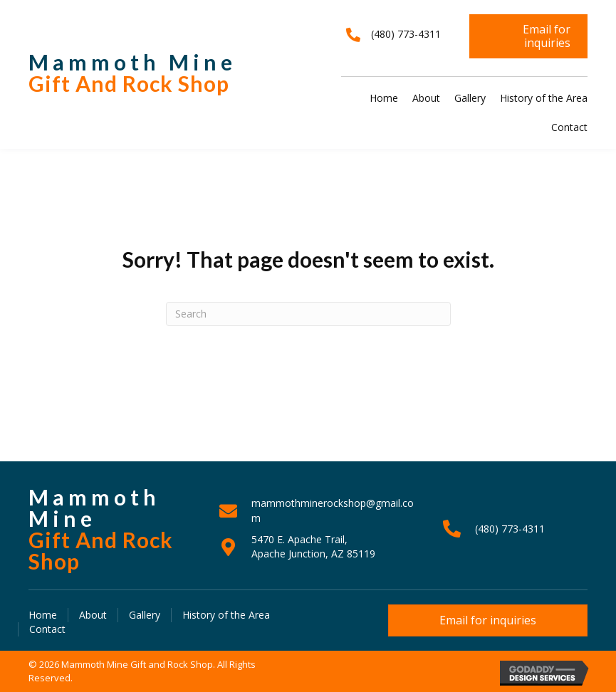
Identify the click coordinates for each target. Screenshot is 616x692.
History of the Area (226, 615)
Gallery (145, 615)
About (93, 615)
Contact (47, 629)
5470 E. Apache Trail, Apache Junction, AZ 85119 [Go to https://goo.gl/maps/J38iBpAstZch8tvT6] (313, 546)
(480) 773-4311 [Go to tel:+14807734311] (510, 529)
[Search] (308, 314)
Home (43, 615)
